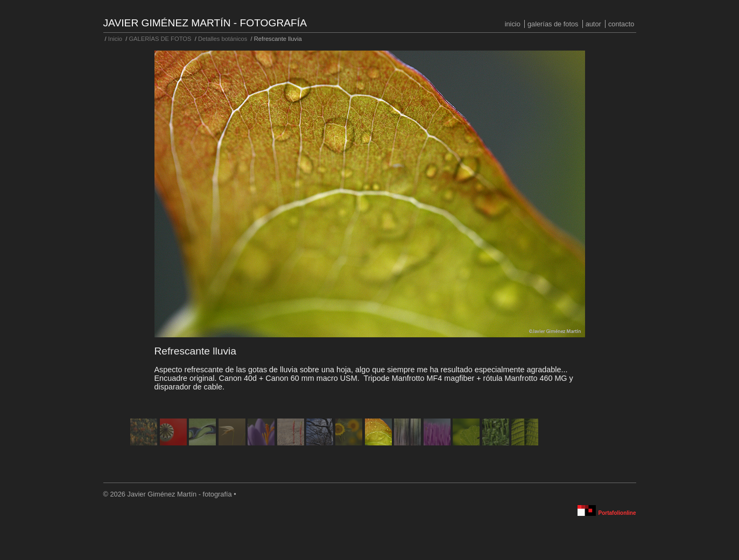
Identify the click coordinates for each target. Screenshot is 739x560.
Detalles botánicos (223, 39)
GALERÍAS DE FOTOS (553, 24)
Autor (593, 24)
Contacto (621, 24)
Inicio (513, 24)
